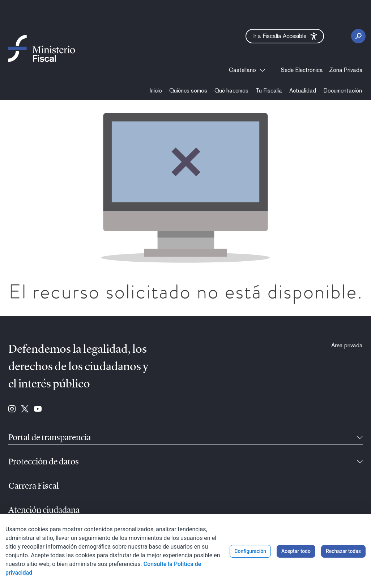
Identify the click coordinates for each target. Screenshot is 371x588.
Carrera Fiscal (34, 486)
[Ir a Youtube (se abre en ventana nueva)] (38, 409)
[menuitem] (302, 70)
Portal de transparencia (50, 438)
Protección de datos (44, 462)
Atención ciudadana (44, 511)
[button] (285, 36)
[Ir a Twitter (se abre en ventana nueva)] (25, 409)
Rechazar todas (343, 551)
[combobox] (247, 70)
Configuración (250, 551)
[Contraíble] (360, 438)
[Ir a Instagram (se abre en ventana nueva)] (12, 409)
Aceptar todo (296, 551)
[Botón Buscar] (358, 36)
